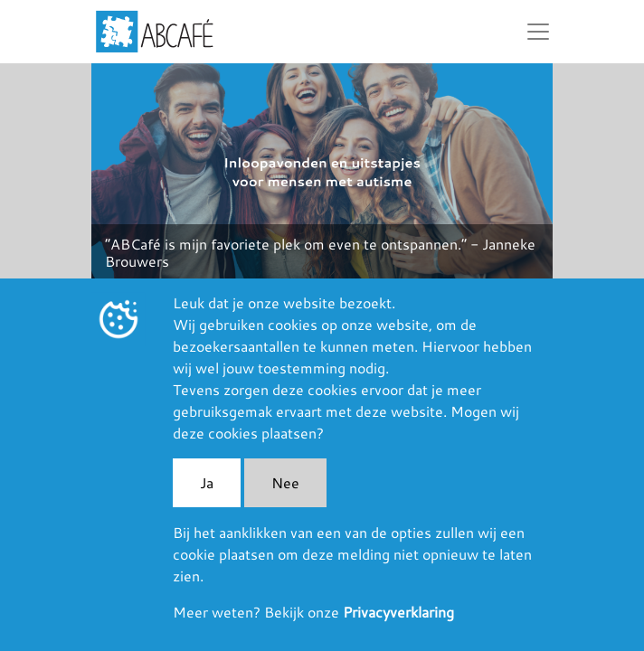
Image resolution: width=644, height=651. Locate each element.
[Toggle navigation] (538, 32)
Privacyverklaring (398, 612)
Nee (285, 482)
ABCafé (155, 32)
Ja (207, 482)
